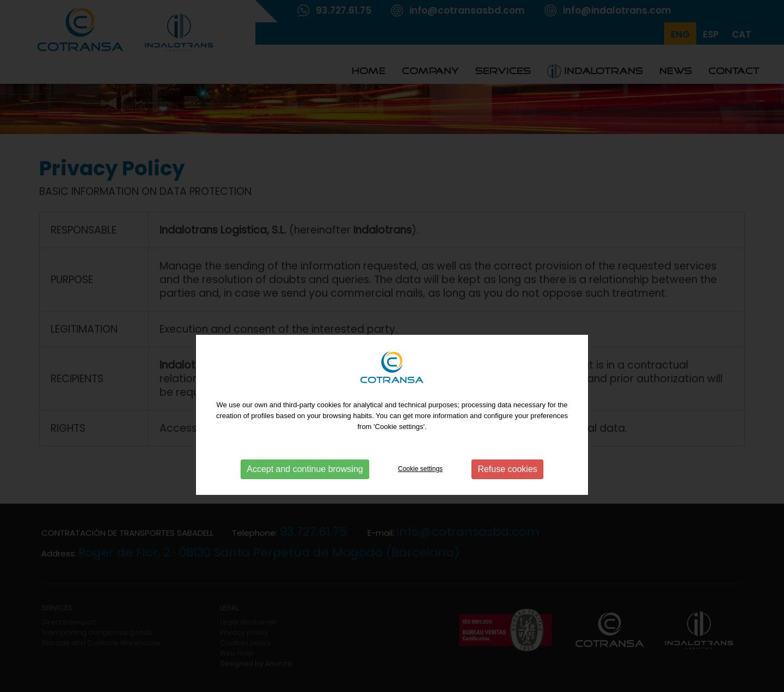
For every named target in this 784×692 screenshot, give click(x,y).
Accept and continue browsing (305, 488)
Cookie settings (420, 487)
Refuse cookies (507, 488)
